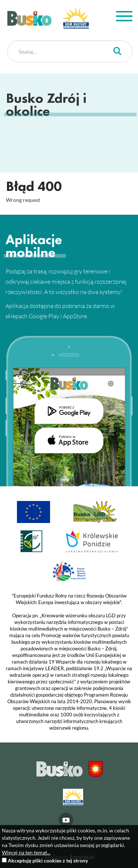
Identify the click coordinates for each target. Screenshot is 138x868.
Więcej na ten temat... (26, 852)
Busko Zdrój (29, 18)
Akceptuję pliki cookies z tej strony (48, 860)
